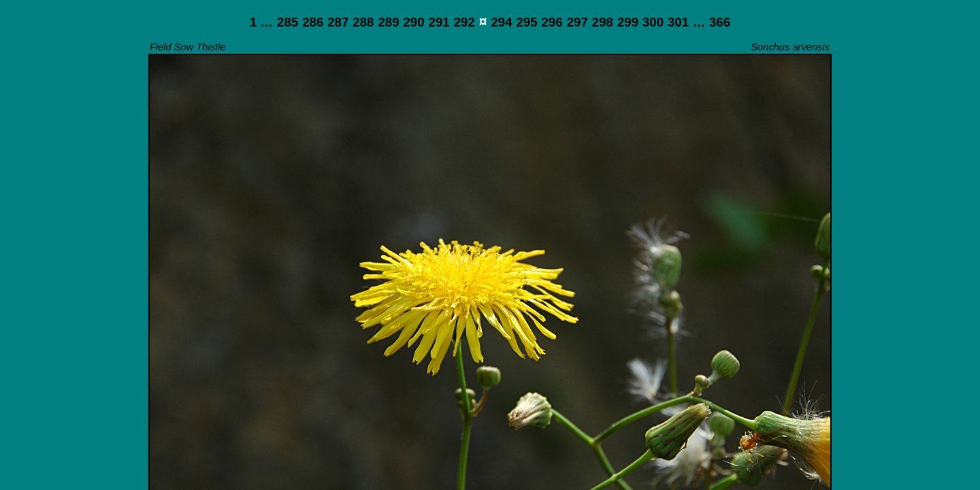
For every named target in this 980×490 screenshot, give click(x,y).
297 (577, 22)
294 (501, 22)
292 (464, 22)
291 (439, 22)
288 (363, 22)
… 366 (712, 22)
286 (313, 22)
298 (603, 22)
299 (628, 22)
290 (413, 22)
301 (678, 22)
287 (338, 22)
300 (653, 22)
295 (527, 22)
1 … (261, 22)
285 (288, 22)
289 (388, 22)
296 (552, 22)
